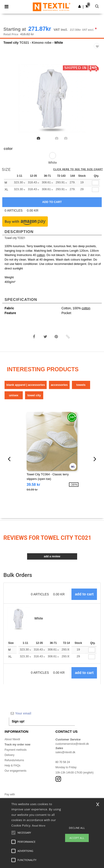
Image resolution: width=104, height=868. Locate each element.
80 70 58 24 (63, 762)
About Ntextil (12, 739)
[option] (52, 98)
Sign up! (18, 721)
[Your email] (42, 713)
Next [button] (97, 101)
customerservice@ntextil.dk (72, 744)
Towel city (11, 43)
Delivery (9, 755)
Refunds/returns (14, 760)
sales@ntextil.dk (66, 752)
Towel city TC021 (15, 238)
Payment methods (16, 750)
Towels (81, 385)
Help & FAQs (12, 766)
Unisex (14, 395)
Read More (39, 826)
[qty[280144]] (95, 190)
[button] (80, 6)
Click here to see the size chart (78, 169)
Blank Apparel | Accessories (26, 385)
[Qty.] (92, 650)
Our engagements (15, 771)
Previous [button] (10, 101)
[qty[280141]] (95, 183)
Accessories (59, 385)
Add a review (52, 556)
